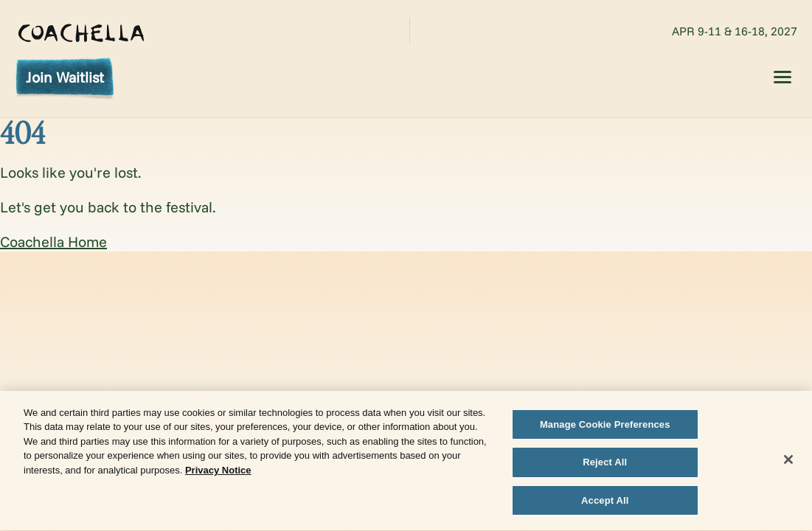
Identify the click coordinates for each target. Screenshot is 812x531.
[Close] (788, 460)
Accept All (605, 502)
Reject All (605, 464)
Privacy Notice (218, 471)
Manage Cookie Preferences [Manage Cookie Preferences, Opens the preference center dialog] (605, 425)
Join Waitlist (65, 77)
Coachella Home (53, 242)
